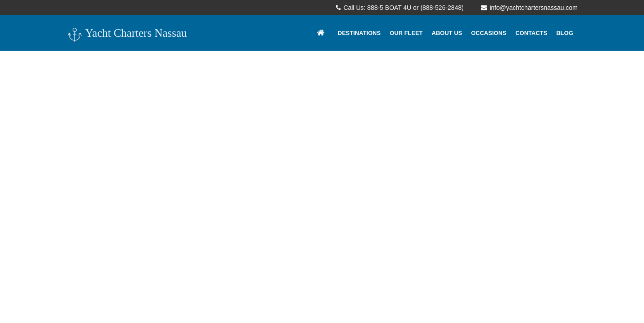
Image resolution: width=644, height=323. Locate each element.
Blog (565, 33)
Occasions (489, 33)
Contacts (531, 33)
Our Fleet (406, 33)
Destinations (359, 33)
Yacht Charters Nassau (127, 34)
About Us (447, 33)
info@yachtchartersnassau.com (529, 8)
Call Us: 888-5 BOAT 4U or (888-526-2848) (400, 8)
